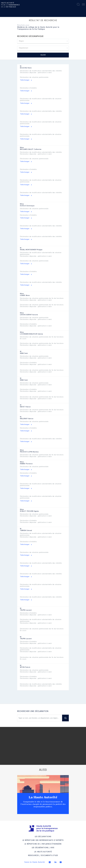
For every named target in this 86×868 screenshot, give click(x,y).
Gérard (26, 531)
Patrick (25, 407)
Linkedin (56, 862)
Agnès (29, 511)
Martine (29, 452)
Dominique (27, 206)
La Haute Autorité (43, 797)
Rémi (26, 68)
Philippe (31, 250)
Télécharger (25, 80)
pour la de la (10, 5)
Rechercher (78, 4)
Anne (25, 296)
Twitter (50, 862)
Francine (29, 315)
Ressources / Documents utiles (43, 856)
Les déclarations (43, 837)
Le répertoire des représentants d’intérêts (43, 840)
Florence (26, 464)
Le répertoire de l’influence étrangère (43, 844)
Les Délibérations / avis (43, 848)
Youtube (61, 862)
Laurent (26, 610)
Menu (83, 5)
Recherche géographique (30, 36)
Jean (24, 353)
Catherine (31, 149)
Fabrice (27, 419)
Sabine (31, 334)
